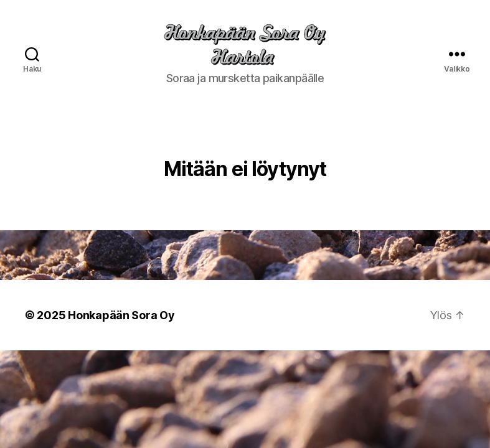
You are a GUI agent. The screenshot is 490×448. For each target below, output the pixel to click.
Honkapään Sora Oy (121, 329)
